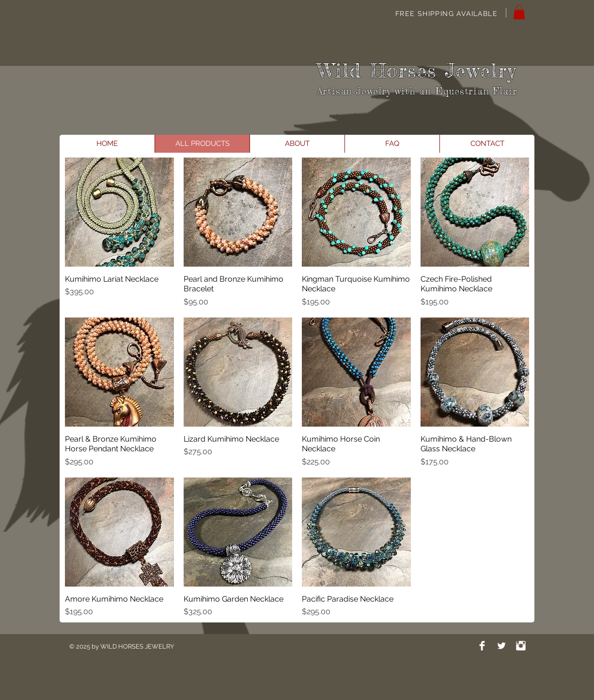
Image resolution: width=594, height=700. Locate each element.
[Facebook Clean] (482, 646)
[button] (519, 12)
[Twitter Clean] (501, 646)
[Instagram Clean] (521, 646)
